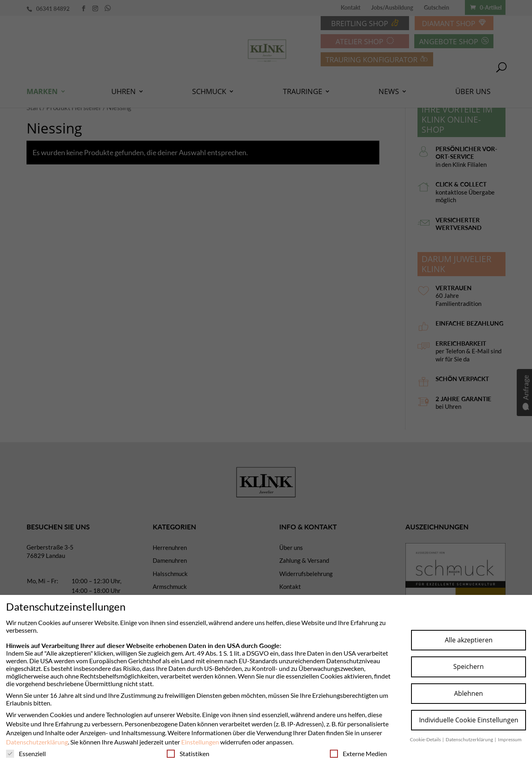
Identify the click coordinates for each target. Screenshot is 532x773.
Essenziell (26, 754)
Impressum (510, 739)
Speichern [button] (469, 666)
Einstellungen (200, 742)
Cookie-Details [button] (426, 739)
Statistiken (188, 754)
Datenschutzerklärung (37, 742)
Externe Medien (358, 754)
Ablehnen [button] (469, 693)
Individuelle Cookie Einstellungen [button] (469, 720)
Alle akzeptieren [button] (469, 640)
